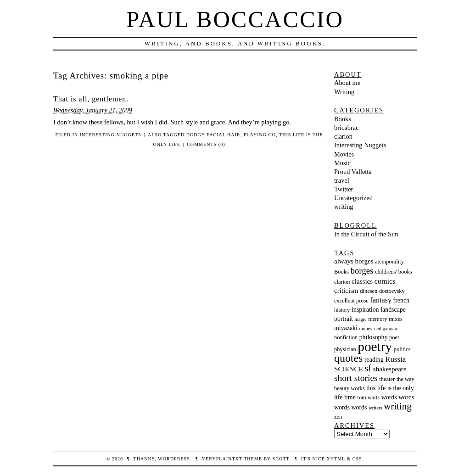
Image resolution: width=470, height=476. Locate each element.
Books (343, 119)
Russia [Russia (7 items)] (395, 359)
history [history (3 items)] (342, 310)
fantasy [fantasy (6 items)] (380, 300)
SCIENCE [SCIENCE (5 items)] (349, 369)
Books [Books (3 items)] (341, 272)
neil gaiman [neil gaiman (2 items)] (386, 328)
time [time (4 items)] (350, 397)
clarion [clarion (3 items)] (342, 282)
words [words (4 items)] (389, 397)
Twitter (344, 189)
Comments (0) (206, 144)
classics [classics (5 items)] (362, 281)
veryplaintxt (222, 459)
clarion (343, 136)
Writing (344, 92)
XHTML (336, 459)
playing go (260, 135)
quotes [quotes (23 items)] (348, 358)
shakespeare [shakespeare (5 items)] (390, 369)
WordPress (174, 459)
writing (344, 207)
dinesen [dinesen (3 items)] (369, 291)
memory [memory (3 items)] (378, 319)
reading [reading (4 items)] (374, 360)
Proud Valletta (353, 172)
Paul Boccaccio (235, 19)
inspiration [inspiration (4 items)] (365, 310)
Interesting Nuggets (111, 135)
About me (347, 83)
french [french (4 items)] (401, 300)
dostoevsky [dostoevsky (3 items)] (392, 291)
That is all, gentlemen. (91, 99)
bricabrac (347, 128)
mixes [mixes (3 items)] (396, 319)
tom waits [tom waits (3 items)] (368, 398)
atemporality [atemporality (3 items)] (389, 262)
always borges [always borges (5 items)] (354, 261)
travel (342, 180)
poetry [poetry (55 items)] (375, 347)
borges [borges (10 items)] (362, 271)
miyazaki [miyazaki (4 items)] (346, 328)
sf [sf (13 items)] (368, 368)
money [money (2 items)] (366, 328)
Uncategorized (353, 198)
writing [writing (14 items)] (397, 406)
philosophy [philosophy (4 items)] (374, 337)
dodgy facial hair (213, 135)
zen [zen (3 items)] (338, 417)
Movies (344, 154)
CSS (357, 459)
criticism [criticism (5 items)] (346, 291)
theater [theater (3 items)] (387, 379)
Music (342, 163)
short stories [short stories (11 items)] (356, 378)
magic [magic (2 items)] (361, 319)
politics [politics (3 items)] (402, 349)
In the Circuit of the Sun (366, 234)
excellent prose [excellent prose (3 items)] (351, 301)
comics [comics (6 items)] (385, 281)
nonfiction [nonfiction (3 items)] (346, 337)
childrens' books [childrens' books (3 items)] (394, 272)
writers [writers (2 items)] (375, 408)
